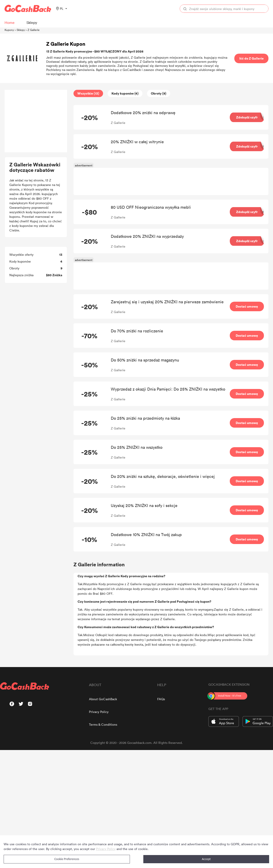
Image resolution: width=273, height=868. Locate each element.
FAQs (161, 699)
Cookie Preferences (67, 859)
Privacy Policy (99, 712)
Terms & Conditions (103, 724)
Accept (206, 859)
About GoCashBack (103, 699)
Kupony (9, 30)
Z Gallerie (34, 30)
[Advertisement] (36, 121)
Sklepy (21, 30)
